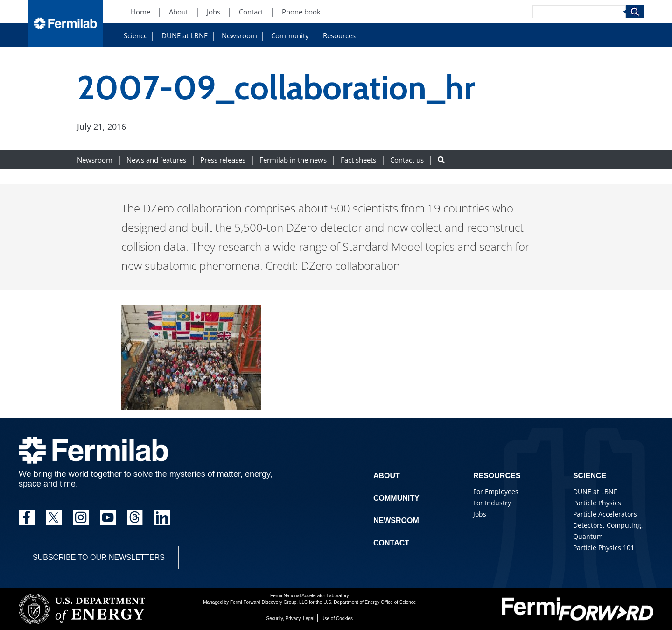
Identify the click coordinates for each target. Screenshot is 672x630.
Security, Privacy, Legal (290, 619)
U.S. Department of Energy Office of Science (370, 602)
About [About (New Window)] (178, 12)
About (387, 476)
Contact (391, 543)
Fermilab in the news (293, 160)
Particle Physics (597, 503)
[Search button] (441, 160)
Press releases (223, 160)
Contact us (407, 160)
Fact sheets (358, 160)
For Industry (492, 503)
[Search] (579, 12)
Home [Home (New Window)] (140, 12)
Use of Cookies (337, 619)
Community (290, 36)
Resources (339, 36)
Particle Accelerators (605, 514)
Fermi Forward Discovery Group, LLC (269, 602)
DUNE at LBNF (185, 36)
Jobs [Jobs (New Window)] (213, 12)
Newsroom (239, 36)
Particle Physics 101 (604, 548)
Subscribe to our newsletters (99, 557)
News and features (156, 160)
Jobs (480, 514)
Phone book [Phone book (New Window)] (301, 12)
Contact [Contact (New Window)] (251, 12)
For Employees (496, 492)
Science (136, 36)
